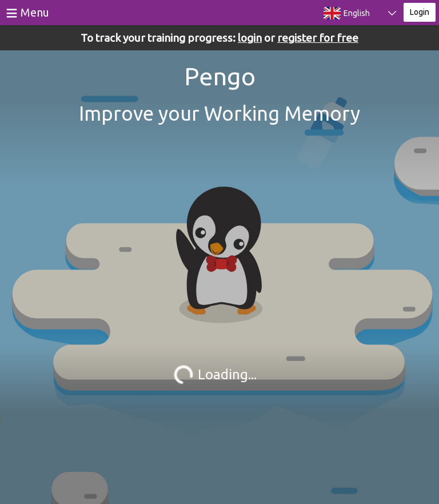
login (250, 38)
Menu (35, 12)
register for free (318, 38)
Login (420, 12)
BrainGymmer (112, 10)
